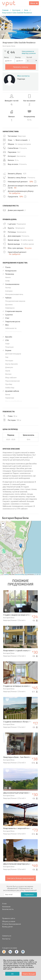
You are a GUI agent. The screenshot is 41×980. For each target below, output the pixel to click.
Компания (6, 907)
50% (31, 181)
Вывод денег (8, 927)
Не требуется (15, 193)
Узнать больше (29, 974)
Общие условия (9, 921)
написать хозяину (21, 67)
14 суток (28, 248)
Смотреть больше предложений (21, 878)
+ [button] (3, 524)
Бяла (26, 10)
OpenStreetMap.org (21, 574)
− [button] (3, 527)
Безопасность (8, 909)
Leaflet (6, 574)
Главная (5, 10)
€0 (15, 188)
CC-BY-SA (38, 574)
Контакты (6, 939)
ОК (12, 974)
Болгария (16, 10)
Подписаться (29, 895)
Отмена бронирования (11, 924)
